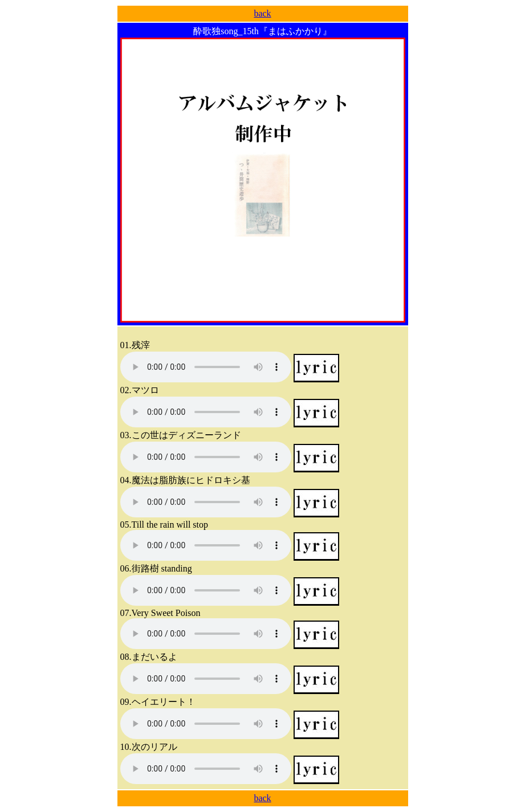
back (262, 13)
